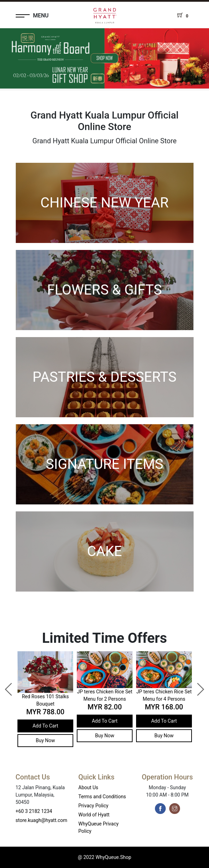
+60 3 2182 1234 (34, 811)
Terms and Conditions (102, 797)
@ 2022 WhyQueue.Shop (104, 857)
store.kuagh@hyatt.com (42, 820)
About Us (88, 787)
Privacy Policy (94, 806)
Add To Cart (45, 726)
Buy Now (45, 740)
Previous (5, 686)
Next (197, 686)
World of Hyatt (94, 815)
